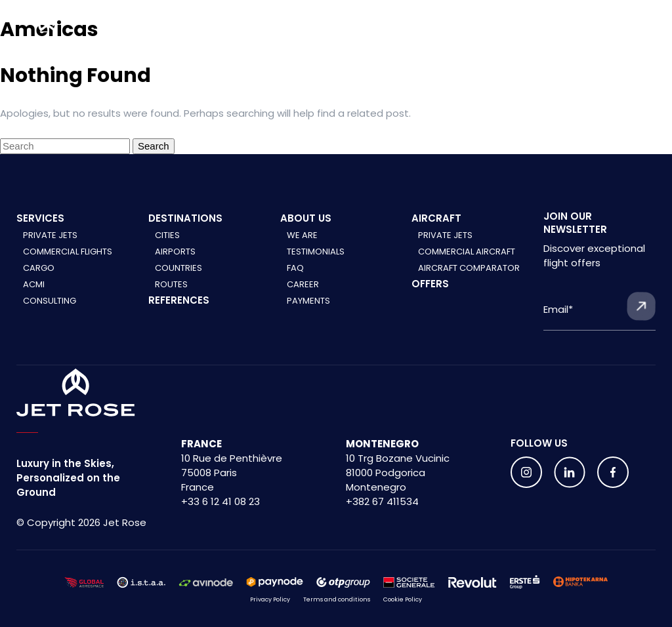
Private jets (445, 235)
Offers (430, 284)
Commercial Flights (68, 252)
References (179, 300)
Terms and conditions (337, 599)
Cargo (39, 268)
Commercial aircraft (467, 252)
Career (303, 284)
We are (302, 235)
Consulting (50, 301)
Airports (175, 252)
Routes (171, 284)
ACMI (34, 284)
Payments (308, 301)
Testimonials (316, 252)
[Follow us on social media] (526, 472)
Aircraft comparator (469, 268)
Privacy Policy (270, 599)
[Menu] (650, 33)
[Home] (48, 30)
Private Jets (50, 235)
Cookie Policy (403, 599)
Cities (167, 235)
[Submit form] (641, 306)
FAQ (295, 268)
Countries (178, 268)
